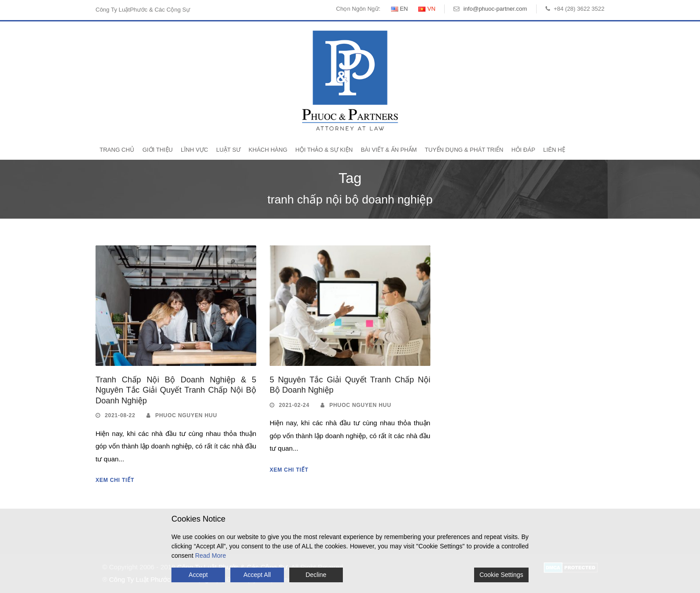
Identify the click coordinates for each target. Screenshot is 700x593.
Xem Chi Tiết (115, 480)
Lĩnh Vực (194, 150)
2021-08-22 (120, 415)
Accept (198, 575)
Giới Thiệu (158, 150)
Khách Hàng (268, 150)
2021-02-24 (294, 405)
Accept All (257, 575)
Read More (210, 556)
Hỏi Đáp (523, 150)
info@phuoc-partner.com (495, 9)
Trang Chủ (117, 150)
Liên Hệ (554, 150)
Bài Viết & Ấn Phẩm (389, 150)
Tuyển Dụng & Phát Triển (464, 150)
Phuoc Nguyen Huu (186, 415)
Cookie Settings (501, 575)
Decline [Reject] (316, 575)
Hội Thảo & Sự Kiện (324, 150)
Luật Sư (228, 150)
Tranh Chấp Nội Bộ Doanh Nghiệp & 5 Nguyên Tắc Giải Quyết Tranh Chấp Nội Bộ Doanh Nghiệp (176, 390)
